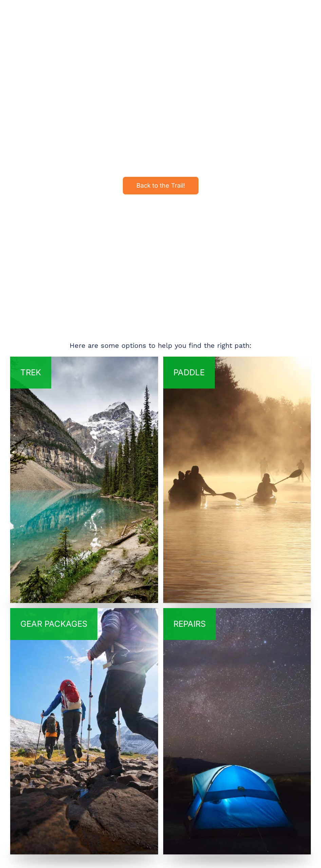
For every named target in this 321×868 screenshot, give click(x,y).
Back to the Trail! (161, 185)
